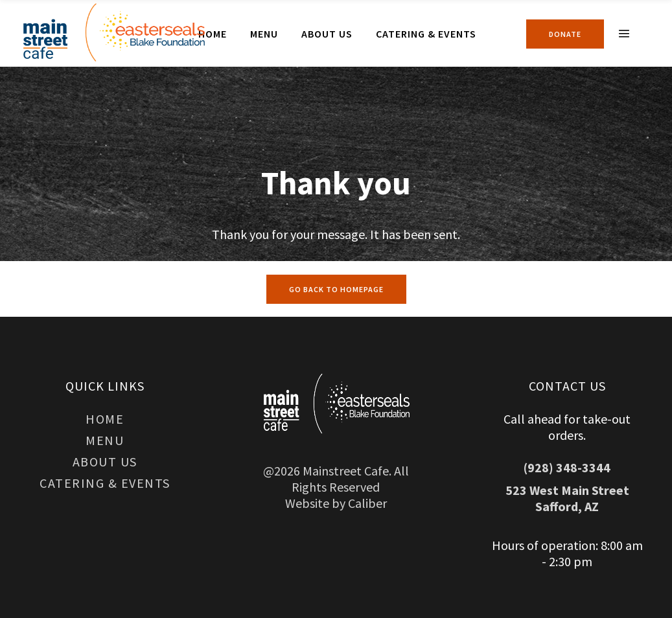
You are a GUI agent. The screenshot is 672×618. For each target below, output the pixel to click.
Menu (105, 440)
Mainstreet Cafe (346, 471)
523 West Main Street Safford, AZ (567, 498)
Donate (565, 34)
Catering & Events (105, 483)
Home (105, 419)
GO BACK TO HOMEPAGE (336, 289)
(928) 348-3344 (567, 467)
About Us (105, 462)
